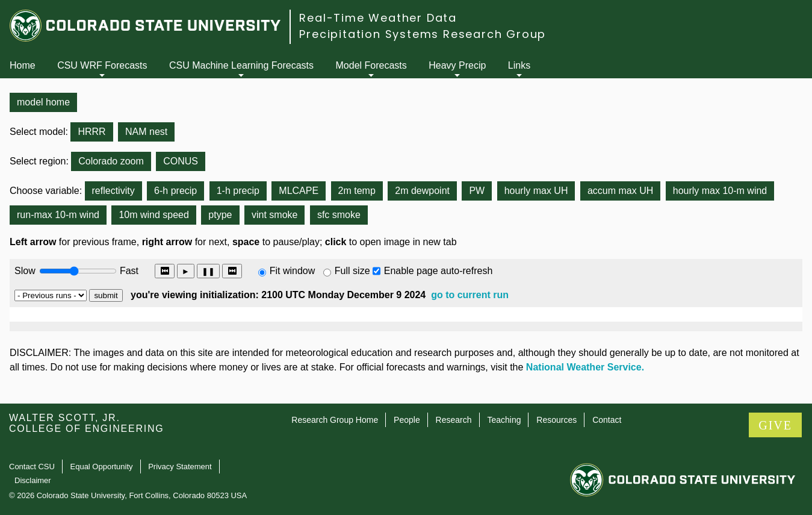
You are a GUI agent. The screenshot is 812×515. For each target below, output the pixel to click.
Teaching (504, 420)
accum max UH (620, 191)
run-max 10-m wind (58, 215)
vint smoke (274, 215)
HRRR (91, 132)
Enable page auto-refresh (439, 271)
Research (454, 420)
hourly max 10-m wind (720, 191)
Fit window (293, 271)
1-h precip (238, 191)
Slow (25, 271)
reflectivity (113, 191)
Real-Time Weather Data (378, 18)
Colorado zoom (111, 161)
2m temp (357, 191)
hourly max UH (536, 191)
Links (519, 65)
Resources (556, 420)
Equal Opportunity (102, 467)
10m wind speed (154, 215)
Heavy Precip (457, 65)
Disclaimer (33, 480)
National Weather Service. (585, 367)
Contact (607, 420)
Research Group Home (335, 420)
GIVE (775, 425)
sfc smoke (339, 215)
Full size (352, 271)
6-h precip (175, 191)
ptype (220, 215)
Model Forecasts (371, 65)
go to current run (470, 295)
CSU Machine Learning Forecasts (241, 65)
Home (23, 65)
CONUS (181, 161)
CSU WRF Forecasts (102, 65)
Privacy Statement (180, 467)
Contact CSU (32, 467)
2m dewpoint (422, 191)
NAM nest (146, 132)
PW (477, 191)
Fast (128, 271)
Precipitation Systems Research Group (423, 34)
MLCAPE (299, 191)
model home (43, 102)
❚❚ (208, 271)
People (407, 420)
